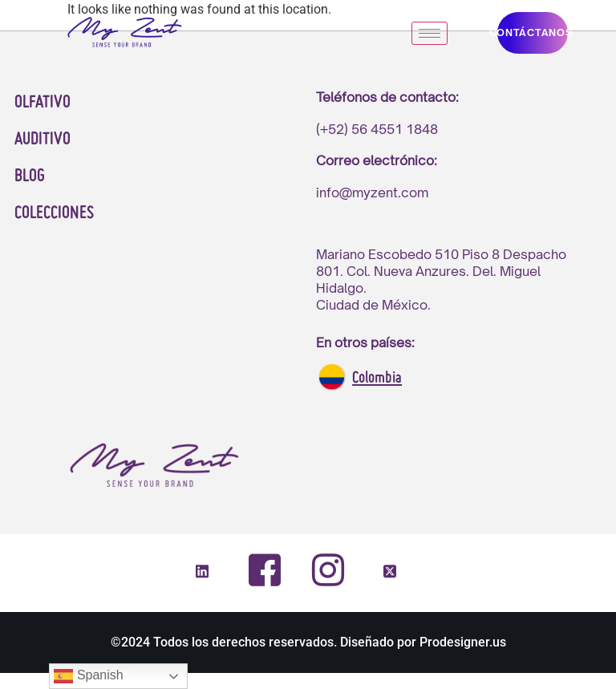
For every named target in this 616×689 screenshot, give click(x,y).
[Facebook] (265, 570)
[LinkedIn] (202, 573)
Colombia (377, 379)
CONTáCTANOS (533, 32)
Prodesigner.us (463, 642)
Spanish (88, 676)
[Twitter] (390, 573)
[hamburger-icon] (430, 33)
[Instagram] (327, 569)
